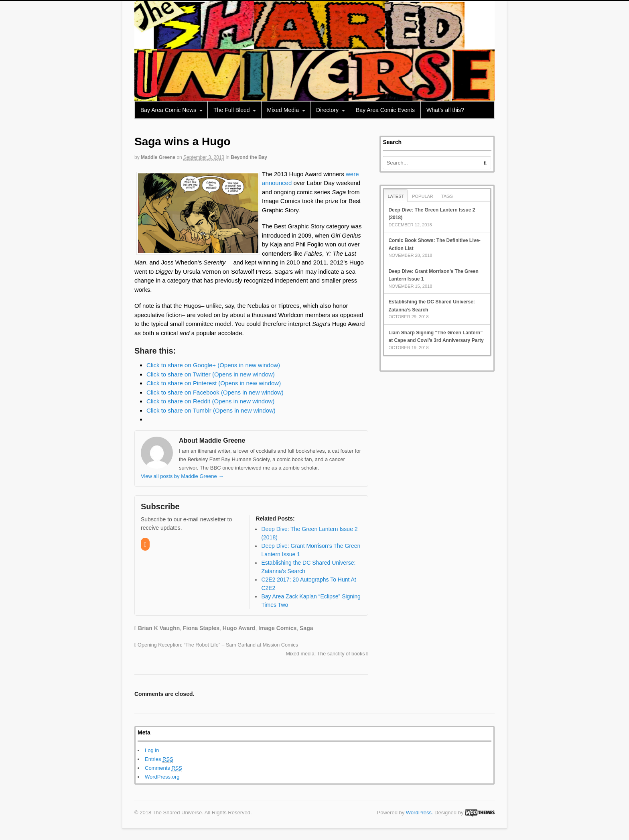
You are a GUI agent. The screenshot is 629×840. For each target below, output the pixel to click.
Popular (423, 196)
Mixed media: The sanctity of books (327, 654)
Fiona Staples (201, 628)
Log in (152, 750)
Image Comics (277, 628)
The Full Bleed (231, 110)
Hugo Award (239, 628)
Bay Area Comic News (168, 110)
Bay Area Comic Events (385, 110)
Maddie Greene (158, 157)
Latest (396, 196)
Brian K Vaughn (159, 628)
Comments (163, 768)
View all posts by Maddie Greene (182, 476)
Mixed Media (283, 110)
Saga (306, 628)
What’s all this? (445, 110)
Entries (159, 759)
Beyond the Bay (249, 157)
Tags (447, 196)
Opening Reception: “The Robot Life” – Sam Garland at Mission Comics (216, 645)
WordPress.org (162, 777)
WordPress (419, 813)
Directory (327, 110)
